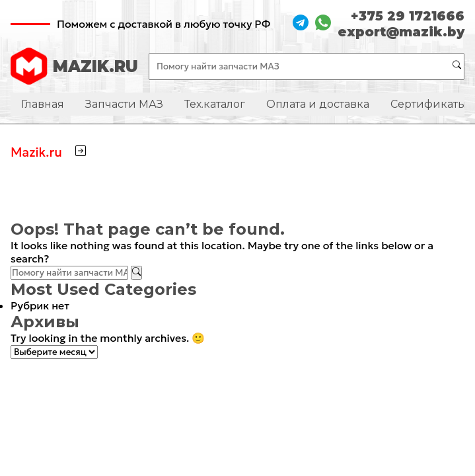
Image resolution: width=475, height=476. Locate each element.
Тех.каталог (215, 104)
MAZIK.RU (74, 66)
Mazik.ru (36, 152)
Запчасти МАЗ (124, 104)
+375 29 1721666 (408, 16)
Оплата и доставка (318, 104)
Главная (43, 104)
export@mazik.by (401, 32)
